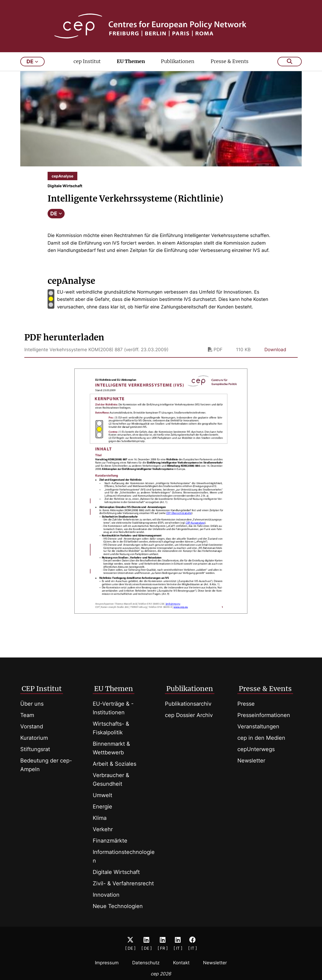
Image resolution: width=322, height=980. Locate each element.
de (32, 62)
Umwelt (102, 795)
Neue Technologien (118, 906)
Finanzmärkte (110, 841)
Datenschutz (146, 963)
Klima (100, 818)
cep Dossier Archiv (189, 715)
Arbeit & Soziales (114, 764)
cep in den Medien (261, 738)
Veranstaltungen (258, 726)
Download (275, 350)
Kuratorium (34, 738)
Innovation (106, 895)
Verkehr (103, 829)
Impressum (107, 963)
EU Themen (131, 61)
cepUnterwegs (256, 749)
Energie (102, 807)
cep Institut (87, 61)
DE (56, 214)
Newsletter (251, 761)
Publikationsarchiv (188, 704)
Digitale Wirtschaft (116, 872)
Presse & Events (230, 61)
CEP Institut (42, 689)
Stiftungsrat (35, 749)
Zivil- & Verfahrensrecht (123, 883)
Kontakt (181, 963)
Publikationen (178, 61)
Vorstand (32, 726)
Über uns (32, 704)
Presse (246, 704)
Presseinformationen (264, 715)
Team (27, 715)
